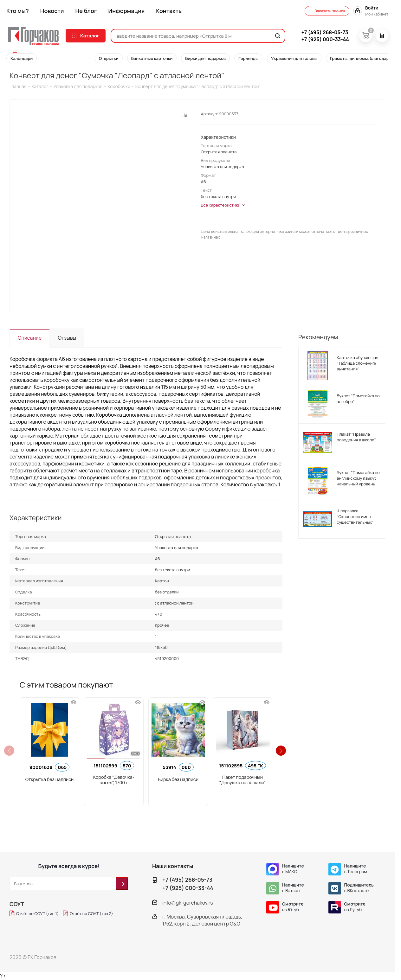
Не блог (86, 11)
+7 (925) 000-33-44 (188, 888)
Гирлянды (248, 58)
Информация (127, 11)
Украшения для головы (294, 58)
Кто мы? (18, 11)
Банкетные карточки (152, 58)
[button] (281, 751)
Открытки (109, 58)
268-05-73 (325, 32)
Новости (52, 11)
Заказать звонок (327, 11)
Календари (22, 58)
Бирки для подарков (205, 58)
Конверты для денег (66, 58)
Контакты (169, 11)
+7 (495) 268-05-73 (187, 880)
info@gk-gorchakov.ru (188, 903)
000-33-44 (325, 39)
